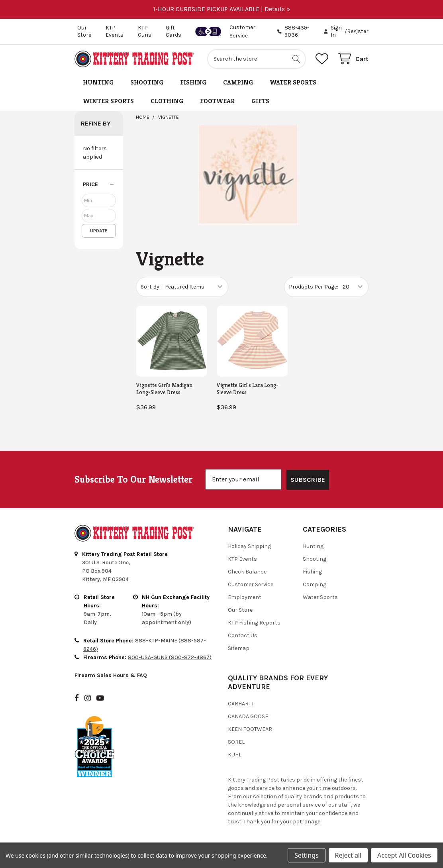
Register (358, 31)
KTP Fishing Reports (254, 623)
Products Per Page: (314, 287)
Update (99, 231)
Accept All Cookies (404, 855)
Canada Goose (248, 716)
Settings (306, 855)
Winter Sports (108, 101)
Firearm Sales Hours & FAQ (111, 675)
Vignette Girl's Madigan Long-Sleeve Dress (164, 389)
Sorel (236, 742)
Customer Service (251, 584)
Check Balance (247, 572)
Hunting (98, 82)
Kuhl (235, 755)
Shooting (147, 82)
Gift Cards (173, 31)
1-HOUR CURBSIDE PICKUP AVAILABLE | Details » (221, 9)
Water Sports (293, 82)
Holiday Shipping (249, 546)
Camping (238, 82)
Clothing (167, 101)
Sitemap (239, 648)
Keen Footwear (250, 729)
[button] (99, 185)
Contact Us (243, 635)
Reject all (348, 855)
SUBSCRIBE (308, 480)
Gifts (260, 101)
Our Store (84, 31)
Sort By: (151, 287)
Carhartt (241, 704)
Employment (245, 597)
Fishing (193, 82)
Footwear (217, 101)
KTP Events (115, 31)
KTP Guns (145, 31)
